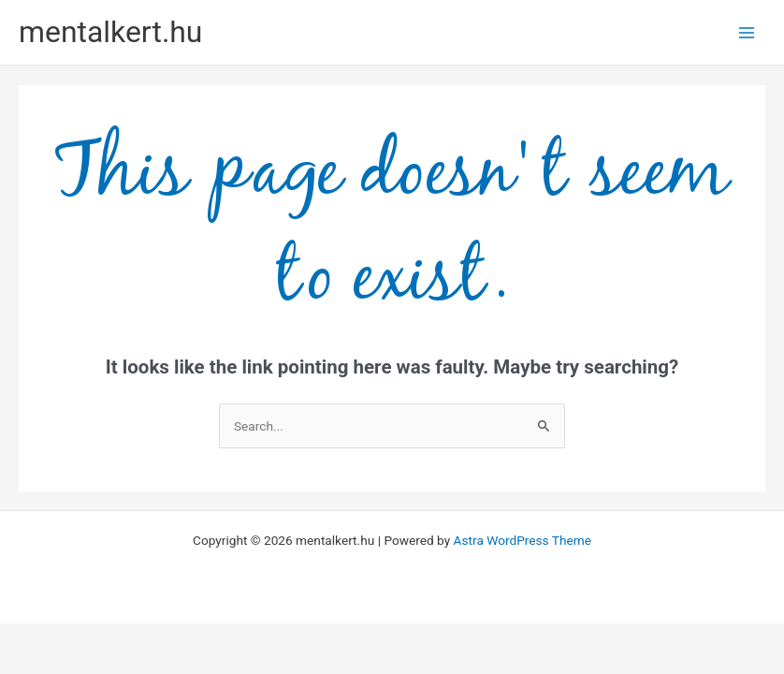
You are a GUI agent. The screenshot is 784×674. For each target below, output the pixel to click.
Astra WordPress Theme (523, 540)
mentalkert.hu (110, 32)
